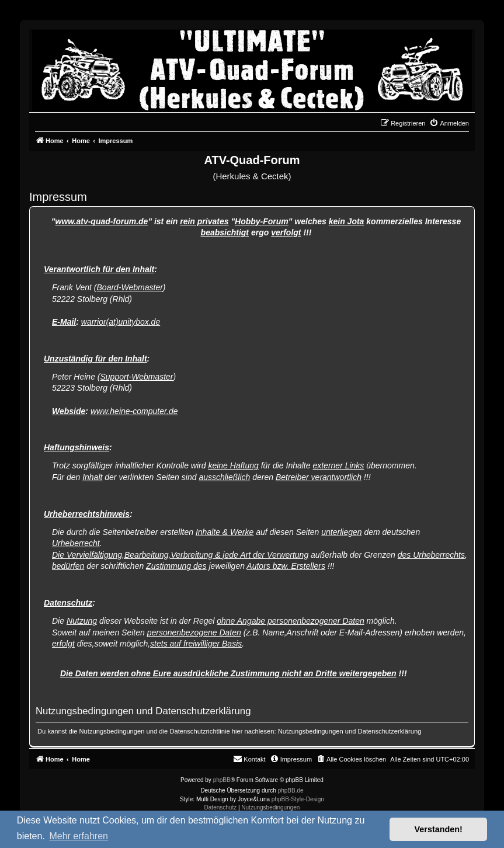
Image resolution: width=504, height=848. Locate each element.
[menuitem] (449, 123)
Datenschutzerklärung (390, 731)
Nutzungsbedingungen (311, 731)
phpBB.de (291, 790)
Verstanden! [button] (439, 829)
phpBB (222, 780)
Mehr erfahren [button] (79, 836)
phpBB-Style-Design (298, 799)
